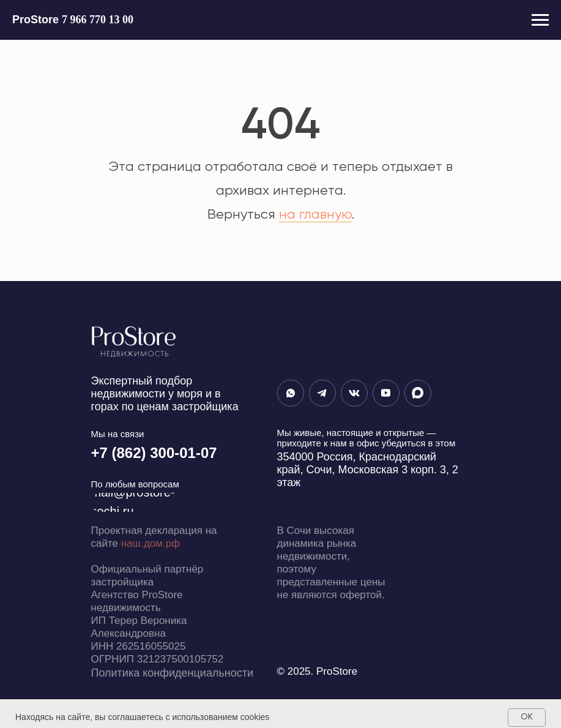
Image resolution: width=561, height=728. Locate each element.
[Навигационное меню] (540, 20)
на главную (315, 215)
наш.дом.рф (150, 543)
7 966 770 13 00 (98, 20)
